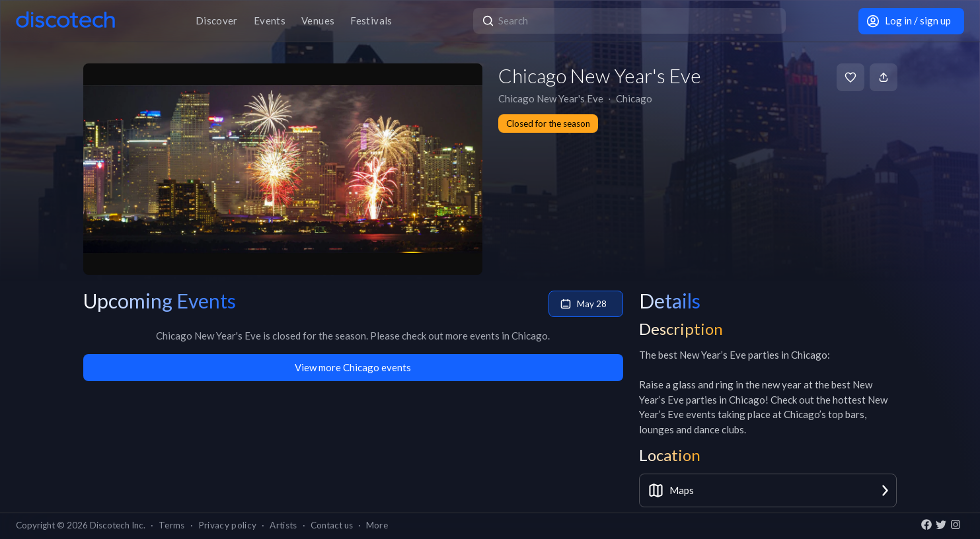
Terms (172, 525)
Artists (283, 525)
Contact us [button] (332, 525)
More (377, 525)
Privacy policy (228, 525)
